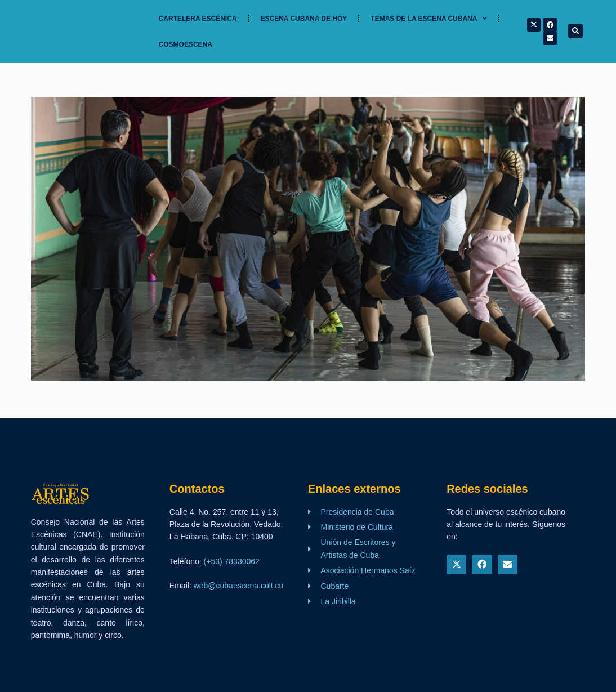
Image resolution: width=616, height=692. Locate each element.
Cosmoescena (186, 44)
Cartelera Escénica (198, 19)
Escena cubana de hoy (304, 19)
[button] (575, 31)
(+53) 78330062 (232, 561)
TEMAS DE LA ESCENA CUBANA (429, 19)
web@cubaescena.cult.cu (239, 586)
